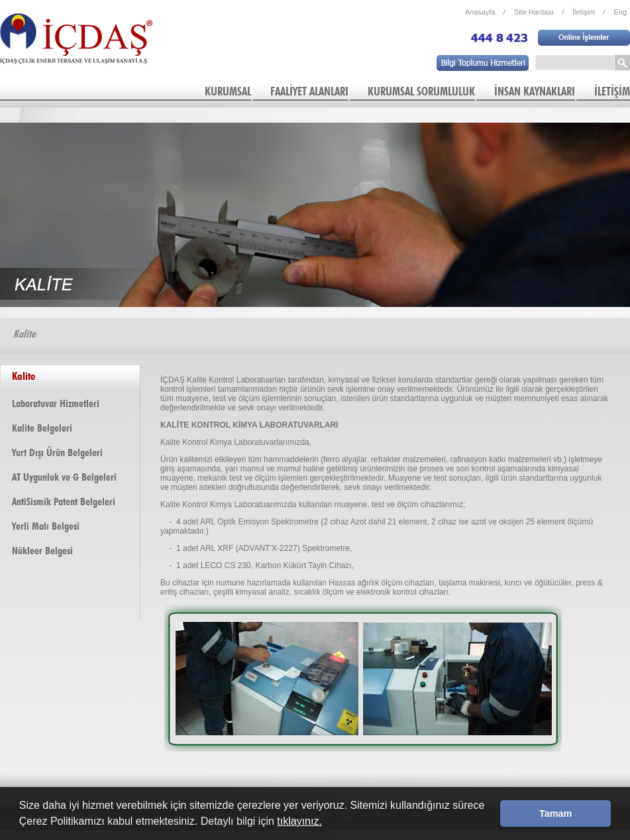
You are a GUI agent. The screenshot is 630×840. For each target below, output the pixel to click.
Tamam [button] (555, 813)
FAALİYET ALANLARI (309, 91)
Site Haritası (539, 12)
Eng (620, 12)
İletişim (589, 12)
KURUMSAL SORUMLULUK (421, 91)
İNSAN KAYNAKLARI (535, 91)
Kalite (24, 376)
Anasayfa (485, 12)
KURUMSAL (228, 91)
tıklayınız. (299, 821)
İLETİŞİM (612, 91)
